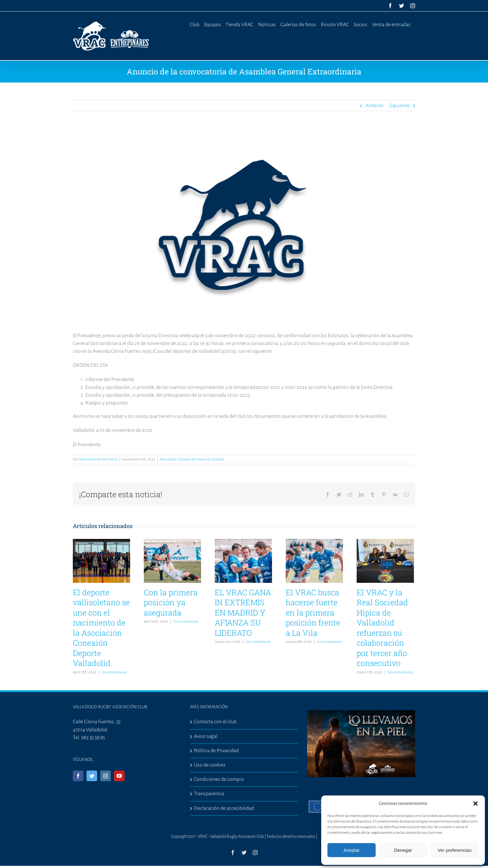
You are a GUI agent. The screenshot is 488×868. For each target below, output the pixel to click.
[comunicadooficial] (244, 226)
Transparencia (209, 794)
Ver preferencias (455, 850)
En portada (216, 459)
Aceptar (352, 850)
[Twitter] (92, 776)
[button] (476, 804)
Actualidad (168, 459)
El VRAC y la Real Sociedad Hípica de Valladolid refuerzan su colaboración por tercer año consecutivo (382, 628)
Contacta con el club (215, 722)
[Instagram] (106, 776)
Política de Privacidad (216, 751)
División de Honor (192, 459)
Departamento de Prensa (98, 459)
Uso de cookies (210, 765)
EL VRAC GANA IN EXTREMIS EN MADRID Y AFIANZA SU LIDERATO (243, 613)
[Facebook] (78, 776)
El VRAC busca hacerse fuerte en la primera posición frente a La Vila (313, 613)
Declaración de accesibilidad (224, 808)
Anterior (375, 106)
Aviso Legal (206, 736)
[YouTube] (119, 776)
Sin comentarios (114, 672)
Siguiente (399, 106)
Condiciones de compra (219, 779)
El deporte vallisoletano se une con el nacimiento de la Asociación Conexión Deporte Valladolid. (101, 628)
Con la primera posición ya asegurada (171, 602)
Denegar (403, 850)
